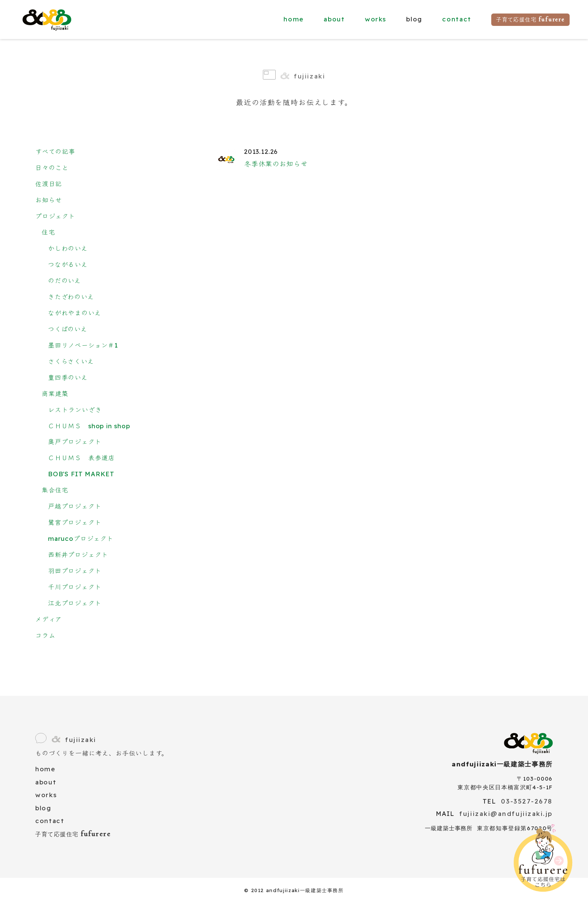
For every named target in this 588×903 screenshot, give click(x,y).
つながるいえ (68, 264)
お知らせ (49, 200)
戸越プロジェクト (75, 506)
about (334, 19)
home (294, 19)
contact (457, 19)
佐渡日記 (49, 184)
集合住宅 (55, 490)
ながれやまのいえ (75, 313)
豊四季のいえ (68, 377)
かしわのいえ (68, 248)
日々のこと (52, 168)
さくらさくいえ (71, 361)
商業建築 (55, 394)
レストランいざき (75, 410)
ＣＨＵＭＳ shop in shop (89, 426)
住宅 (48, 232)
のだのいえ (64, 281)
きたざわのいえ (71, 297)
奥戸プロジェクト (75, 442)
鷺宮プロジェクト (75, 522)
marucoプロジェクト (81, 538)
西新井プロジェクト (78, 555)
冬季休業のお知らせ (276, 164)
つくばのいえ (68, 329)
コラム (45, 635)
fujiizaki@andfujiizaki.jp (506, 813)
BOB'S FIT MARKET (81, 474)
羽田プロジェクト (75, 571)
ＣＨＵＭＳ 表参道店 (81, 458)
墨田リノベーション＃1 (83, 345)
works (376, 19)
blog (43, 808)
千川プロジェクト (75, 587)
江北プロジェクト (75, 603)
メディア (49, 619)
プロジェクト (55, 216)
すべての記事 (55, 151)
